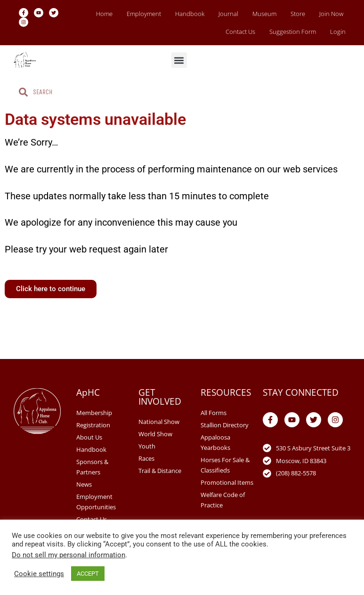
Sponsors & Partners (92, 467)
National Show (159, 422)
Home (104, 14)
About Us (89, 437)
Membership (94, 413)
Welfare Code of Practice (223, 500)
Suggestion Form (293, 32)
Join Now (331, 14)
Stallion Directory (225, 425)
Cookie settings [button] (39, 574)
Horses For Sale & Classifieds (225, 465)
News (84, 484)
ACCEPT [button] (88, 574)
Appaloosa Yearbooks (215, 442)
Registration (93, 425)
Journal (228, 14)
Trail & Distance (160, 471)
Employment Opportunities (96, 502)
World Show (155, 434)
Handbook (190, 14)
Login (338, 32)
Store (298, 14)
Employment (144, 14)
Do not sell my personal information (69, 555)
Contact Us (240, 32)
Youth (147, 446)
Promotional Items (227, 482)
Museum (264, 14)
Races (146, 458)
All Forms (214, 413)
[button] (179, 60)
